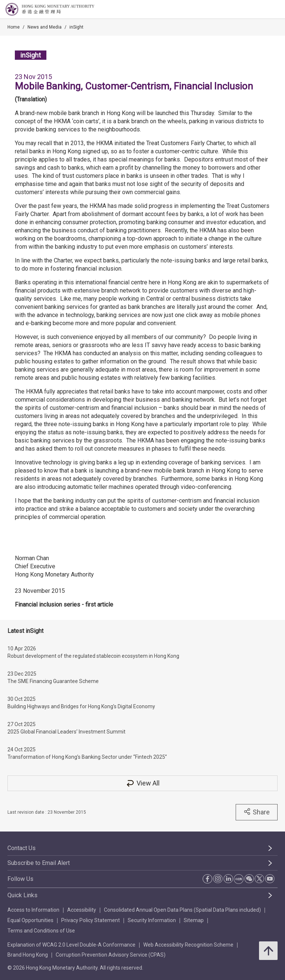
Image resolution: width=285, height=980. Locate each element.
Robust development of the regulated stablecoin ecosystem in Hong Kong (93, 656)
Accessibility (82, 910)
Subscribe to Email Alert (39, 863)
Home (14, 27)
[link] (261, 10)
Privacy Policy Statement (91, 920)
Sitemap (194, 920)
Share (257, 812)
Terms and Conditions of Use (41, 931)
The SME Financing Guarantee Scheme (53, 681)
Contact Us (22, 848)
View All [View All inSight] (142, 783)
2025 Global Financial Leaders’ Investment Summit (66, 732)
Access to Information (33, 910)
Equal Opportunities (30, 920)
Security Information (152, 920)
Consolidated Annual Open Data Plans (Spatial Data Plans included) (182, 910)
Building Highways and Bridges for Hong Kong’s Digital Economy (81, 706)
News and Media (45, 27)
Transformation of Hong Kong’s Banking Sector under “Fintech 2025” (87, 757)
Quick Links (22, 895)
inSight (76, 27)
